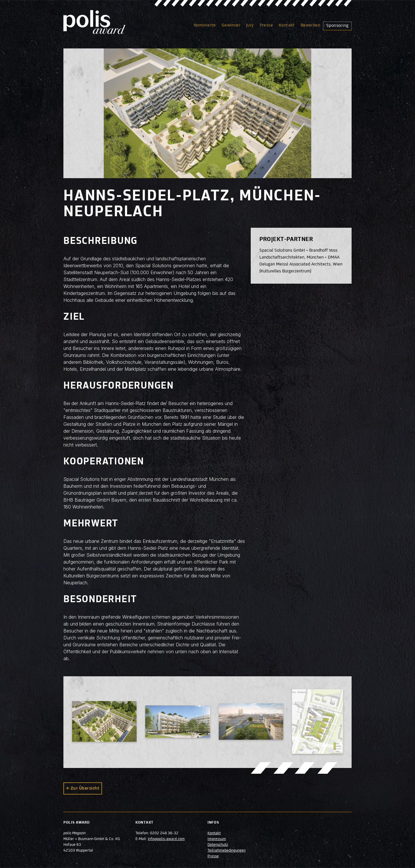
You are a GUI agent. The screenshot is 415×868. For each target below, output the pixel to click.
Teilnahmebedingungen (227, 851)
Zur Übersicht (85, 788)
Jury (250, 25)
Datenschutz (218, 845)
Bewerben (310, 25)
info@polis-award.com (166, 839)
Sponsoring (337, 26)
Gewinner (231, 25)
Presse (266, 25)
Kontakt (287, 25)
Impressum (217, 839)
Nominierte (205, 25)
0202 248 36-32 (164, 833)
